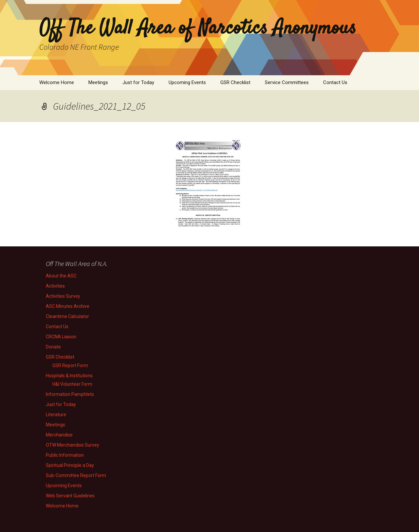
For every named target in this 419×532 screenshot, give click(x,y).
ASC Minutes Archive (68, 306)
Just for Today (138, 82)
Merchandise (59, 435)
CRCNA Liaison (61, 337)
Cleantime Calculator (67, 316)
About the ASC (61, 276)
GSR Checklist (235, 82)
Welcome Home (57, 82)
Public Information (65, 455)
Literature (56, 415)
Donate (53, 347)
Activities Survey (63, 296)
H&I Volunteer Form (72, 384)
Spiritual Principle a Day (70, 465)
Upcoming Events (187, 82)
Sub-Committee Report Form (76, 475)
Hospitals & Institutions (69, 376)
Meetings (98, 82)
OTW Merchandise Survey (73, 445)
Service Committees (287, 82)
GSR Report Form (70, 365)
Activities (55, 286)
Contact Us (335, 82)
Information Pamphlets (70, 394)
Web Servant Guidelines (70, 496)
